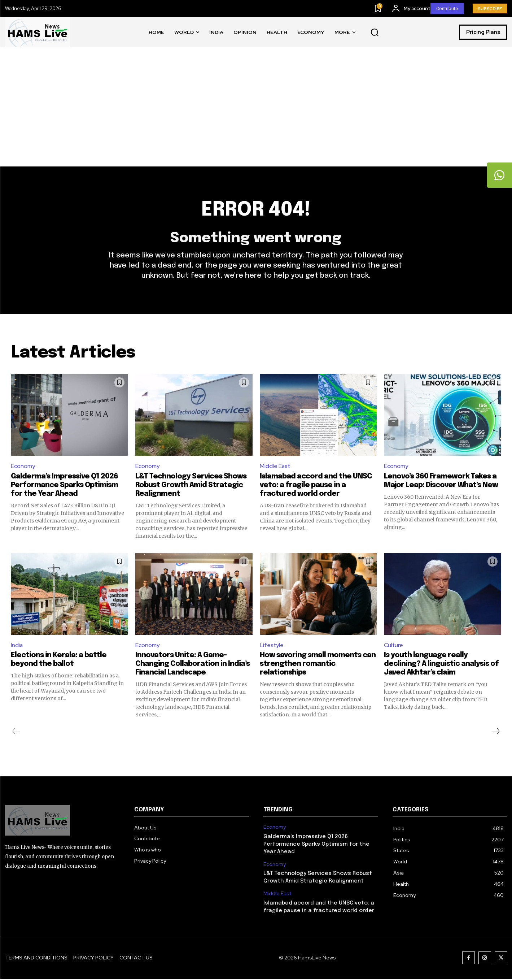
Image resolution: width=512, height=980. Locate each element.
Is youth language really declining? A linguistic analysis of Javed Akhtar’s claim (441, 665)
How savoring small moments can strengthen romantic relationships (318, 665)
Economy (23, 467)
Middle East (275, 467)
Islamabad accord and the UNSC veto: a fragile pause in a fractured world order (316, 486)
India (17, 646)
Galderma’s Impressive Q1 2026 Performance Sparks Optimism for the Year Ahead (64, 486)
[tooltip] (499, 175)
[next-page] (495, 732)
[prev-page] (16, 732)
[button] (375, 32)
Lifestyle (272, 646)
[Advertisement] (256, 112)
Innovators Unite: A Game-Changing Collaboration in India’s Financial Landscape (192, 665)
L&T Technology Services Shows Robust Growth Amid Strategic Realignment (191, 486)
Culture (394, 646)
